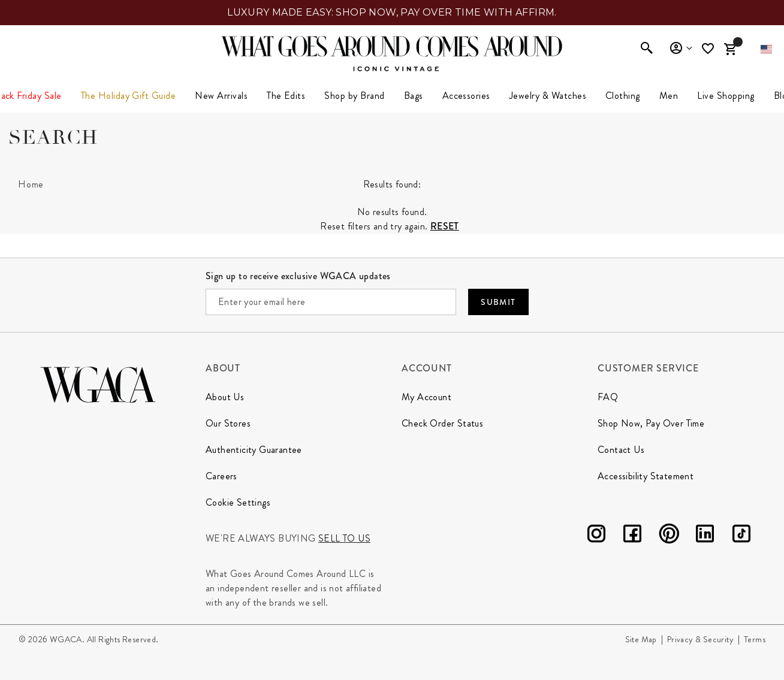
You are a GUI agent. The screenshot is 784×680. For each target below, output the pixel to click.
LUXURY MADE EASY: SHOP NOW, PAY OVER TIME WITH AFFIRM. (392, 12)
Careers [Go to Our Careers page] (221, 476)
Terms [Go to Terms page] (755, 639)
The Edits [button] (286, 96)
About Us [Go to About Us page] (225, 397)
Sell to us (344, 538)
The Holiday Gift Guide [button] (129, 96)
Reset (445, 226)
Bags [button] (414, 96)
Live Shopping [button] (726, 96)
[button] (766, 49)
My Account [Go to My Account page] (426, 397)
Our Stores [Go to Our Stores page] (228, 423)
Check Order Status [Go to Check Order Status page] (442, 423)
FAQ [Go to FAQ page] (608, 397)
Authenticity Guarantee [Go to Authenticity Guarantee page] (254, 450)
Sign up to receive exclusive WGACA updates (298, 276)
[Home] (31, 185)
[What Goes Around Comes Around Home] (392, 46)
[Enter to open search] (647, 49)
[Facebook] (632, 536)
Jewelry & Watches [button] (548, 96)
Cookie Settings (238, 502)
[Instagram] (596, 536)
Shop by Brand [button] (354, 96)
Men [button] (669, 96)
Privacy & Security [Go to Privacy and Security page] (700, 639)
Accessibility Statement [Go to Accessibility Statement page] (646, 476)
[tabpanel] (392, 203)
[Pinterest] (669, 536)
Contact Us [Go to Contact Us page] (621, 450)
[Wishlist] (709, 49)
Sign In (681, 49)
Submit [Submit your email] (498, 302)
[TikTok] (741, 536)
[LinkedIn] (705, 536)
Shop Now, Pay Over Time (651, 423)
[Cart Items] (730, 49)
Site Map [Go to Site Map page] (641, 639)
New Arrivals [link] (221, 96)
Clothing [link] (623, 96)
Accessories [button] (466, 96)
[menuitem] (221, 96)
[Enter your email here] (331, 302)
